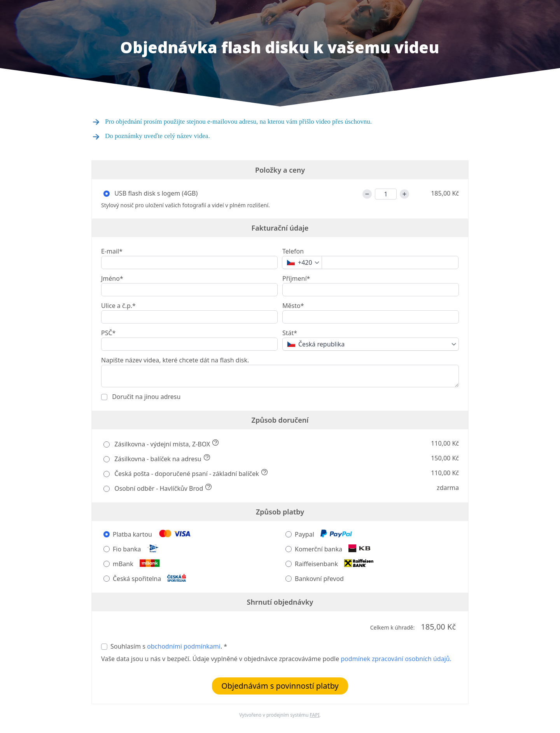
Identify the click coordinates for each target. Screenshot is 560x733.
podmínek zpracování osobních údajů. (396, 659)
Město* (293, 306)
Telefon (293, 251)
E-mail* (112, 251)
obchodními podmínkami (184, 646)
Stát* (290, 333)
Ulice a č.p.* (118, 306)
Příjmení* (296, 278)
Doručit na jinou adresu (145, 397)
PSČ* (108, 333)
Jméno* (112, 278)
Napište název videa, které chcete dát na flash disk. (175, 360)
